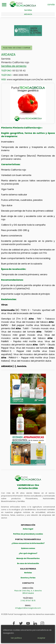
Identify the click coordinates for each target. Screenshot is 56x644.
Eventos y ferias (28, 578)
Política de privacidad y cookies (28, 534)
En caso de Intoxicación (28, 563)
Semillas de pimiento (14, 66)
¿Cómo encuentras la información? (28, 543)
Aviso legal (28, 529)
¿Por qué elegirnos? (28, 553)
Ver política (16, 638)
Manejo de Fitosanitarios (28, 558)
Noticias (28, 573)
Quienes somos (28, 548)
